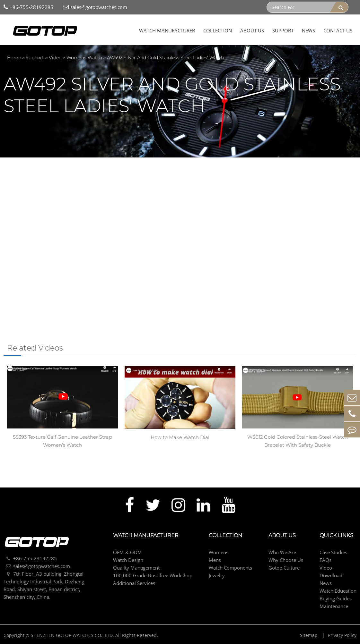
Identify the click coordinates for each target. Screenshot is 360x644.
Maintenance (334, 606)
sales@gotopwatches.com (95, 7)
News (308, 30)
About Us (252, 30)
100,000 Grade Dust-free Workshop (153, 575)
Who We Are (282, 552)
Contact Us (338, 30)
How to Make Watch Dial (180, 437)
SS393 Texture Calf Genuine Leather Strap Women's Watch (62, 441)
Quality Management (136, 568)
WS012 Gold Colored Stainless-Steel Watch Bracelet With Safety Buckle (298, 441)
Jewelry (217, 575)
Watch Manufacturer (167, 30)
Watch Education (338, 591)
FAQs (325, 560)
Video (55, 58)
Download (331, 575)
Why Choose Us (286, 560)
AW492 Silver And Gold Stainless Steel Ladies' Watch (165, 58)
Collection (218, 30)
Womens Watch (84, 58)
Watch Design (128, 560)
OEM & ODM (127, 552)
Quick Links (336, 536)
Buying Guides (336, 598)
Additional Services (134, 583)
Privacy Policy (342, 635)
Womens (219, 552)
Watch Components (230, 568)
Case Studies (333, 552)
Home (14, 58)
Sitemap (309, 635)
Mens (215, 560)
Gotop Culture (284, 568)
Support (283, 30)
